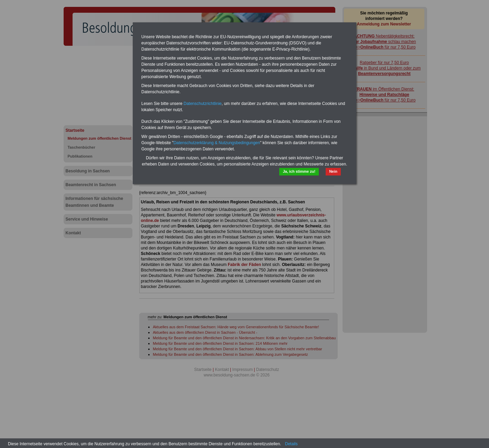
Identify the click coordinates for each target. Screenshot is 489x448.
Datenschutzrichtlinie (203, 104)
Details (291, 444)
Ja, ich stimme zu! (299, 171)
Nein (333, 171)
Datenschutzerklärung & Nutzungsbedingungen (217, 143)
